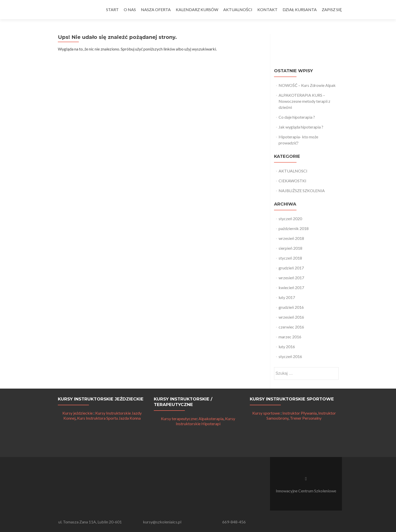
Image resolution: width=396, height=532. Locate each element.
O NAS (130, 9)
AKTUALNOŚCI (238, 9)
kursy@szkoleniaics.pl (162, 522)
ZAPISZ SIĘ (332, 9)
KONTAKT (267, 9)
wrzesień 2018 (291, 238)
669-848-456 (234, 522)
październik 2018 (294, 228)
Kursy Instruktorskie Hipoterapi (206, 421)
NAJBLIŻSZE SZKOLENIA (302, 191)
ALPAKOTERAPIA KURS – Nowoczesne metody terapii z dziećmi (304, 101)
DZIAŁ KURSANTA (300, 9)
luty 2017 (287, 297)
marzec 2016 (290, 337)
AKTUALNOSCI (293, 171)
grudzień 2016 (291, 307)
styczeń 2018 (290, 258)
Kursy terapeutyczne (179, 419)
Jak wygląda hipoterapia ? (301, 127)
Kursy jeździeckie (78, 413)
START (112, 9)
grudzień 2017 (291, 268)
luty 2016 (287, 347)
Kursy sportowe (266, 413)
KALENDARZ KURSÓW (197, 9)
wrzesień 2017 (291, 278)
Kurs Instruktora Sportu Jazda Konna (109, 418)
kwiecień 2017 (291, 287)
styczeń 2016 (290, 356)
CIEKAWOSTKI (292, 181)
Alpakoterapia (211, 419)
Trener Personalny (306, 418)
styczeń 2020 (290, 219)
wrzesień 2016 (291, 317)
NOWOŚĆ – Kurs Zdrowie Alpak (307, 85)
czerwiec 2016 (291, 327)
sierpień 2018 (290, 248)
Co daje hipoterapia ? (297, 117)
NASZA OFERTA (156, 9)
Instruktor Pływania (300, 413)
